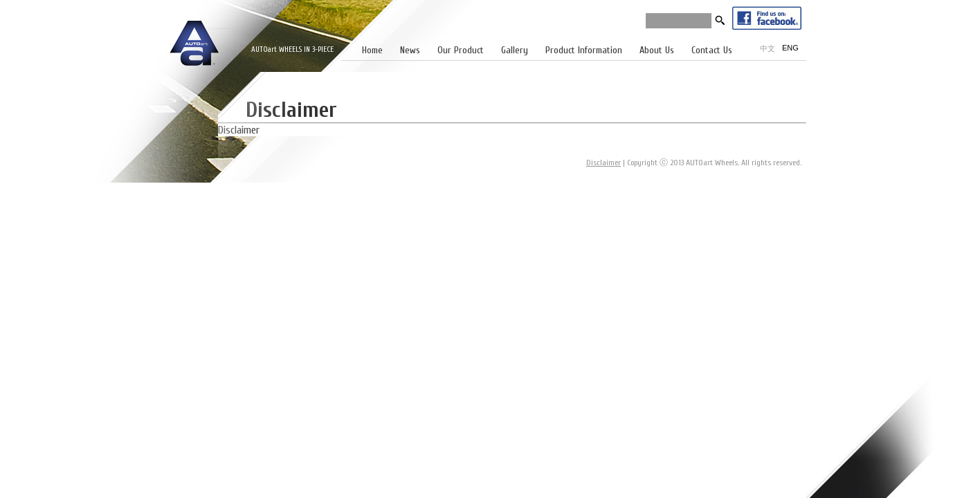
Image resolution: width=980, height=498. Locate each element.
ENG (790, 48)
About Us (657, 50)
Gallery (515, 50)
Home (372, 50)
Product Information (584, 50)
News (410, 50)
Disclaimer (604, 163)
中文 (768, 48)
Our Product (461, 50)
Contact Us (712, 50)
